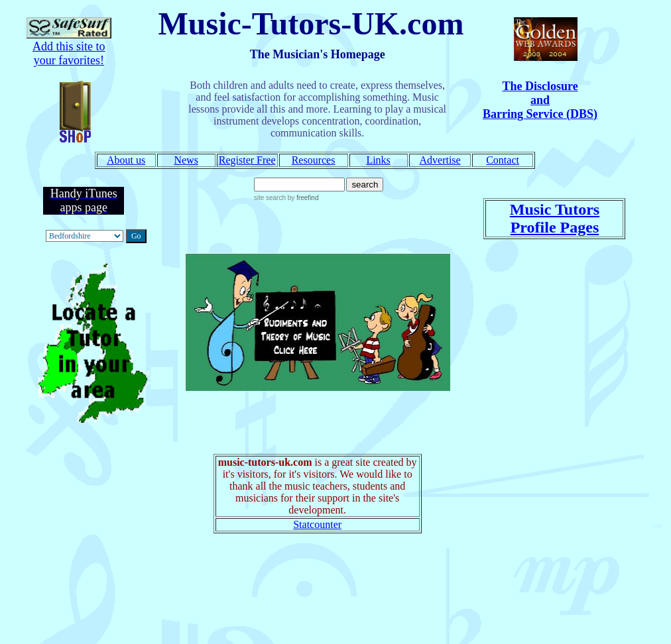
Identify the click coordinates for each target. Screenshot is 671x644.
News (186, 160)
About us (126, 160)
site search (270, 198)
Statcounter (317, 524)
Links (378, 160)
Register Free (247, 160)
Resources (314, 160)
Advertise (440, 160)
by (302, 198)
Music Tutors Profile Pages (555, 218)
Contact (503, 160)
